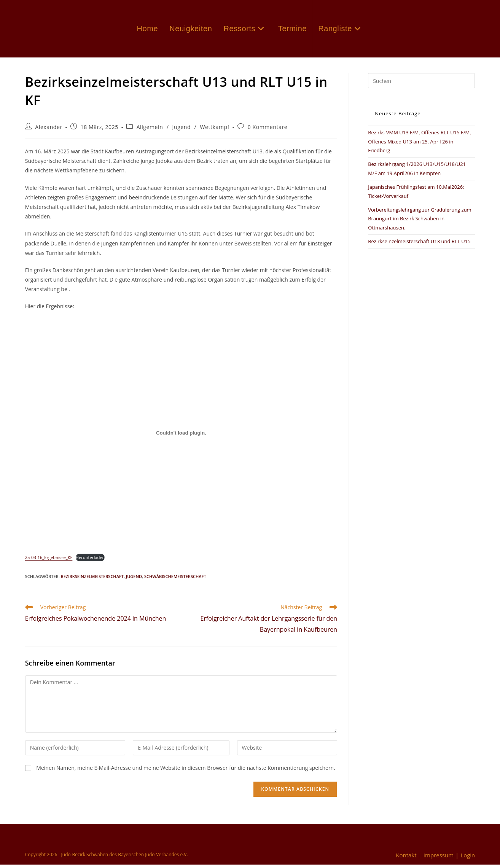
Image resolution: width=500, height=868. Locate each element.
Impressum (439, 858)
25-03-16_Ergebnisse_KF (49, 561)
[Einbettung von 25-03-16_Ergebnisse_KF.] (181, 436)
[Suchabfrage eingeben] (421, 84)
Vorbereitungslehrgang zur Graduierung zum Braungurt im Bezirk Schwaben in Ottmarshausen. (420, 222)
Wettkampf (215, 130)
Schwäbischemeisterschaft (175, 580)
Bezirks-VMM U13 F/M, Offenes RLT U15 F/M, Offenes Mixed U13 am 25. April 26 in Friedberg (419, 145)
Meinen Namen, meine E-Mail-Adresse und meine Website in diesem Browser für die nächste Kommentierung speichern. (186, 771)
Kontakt (406, 858)
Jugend (182, 130)
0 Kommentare (268, 130)
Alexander (49, 130)
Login (468, 858)
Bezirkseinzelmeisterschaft (92, 580)
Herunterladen (90, 561)
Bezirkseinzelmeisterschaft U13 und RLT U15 (419, 245)
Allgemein (150, 130)
